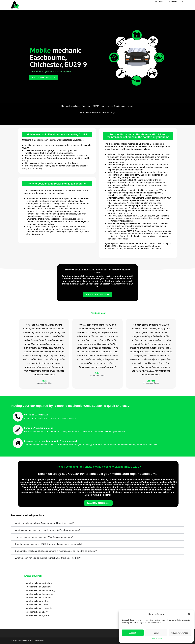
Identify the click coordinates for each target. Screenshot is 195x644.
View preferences (180, 633)
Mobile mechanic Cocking (37, 605)
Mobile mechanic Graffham (38, 587)
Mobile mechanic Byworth (37, 616)
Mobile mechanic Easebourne (39, 594)
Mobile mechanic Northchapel (39, 583)
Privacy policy (157, 639)
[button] (189, 614)
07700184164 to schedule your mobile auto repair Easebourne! (112, 474)
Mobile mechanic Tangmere (38, 598)
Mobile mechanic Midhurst (38, 601)
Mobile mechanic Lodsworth (39, 608)
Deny (156, 633)
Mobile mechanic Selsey (36, 612)
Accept (133, 633)
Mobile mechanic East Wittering (40, 591)
